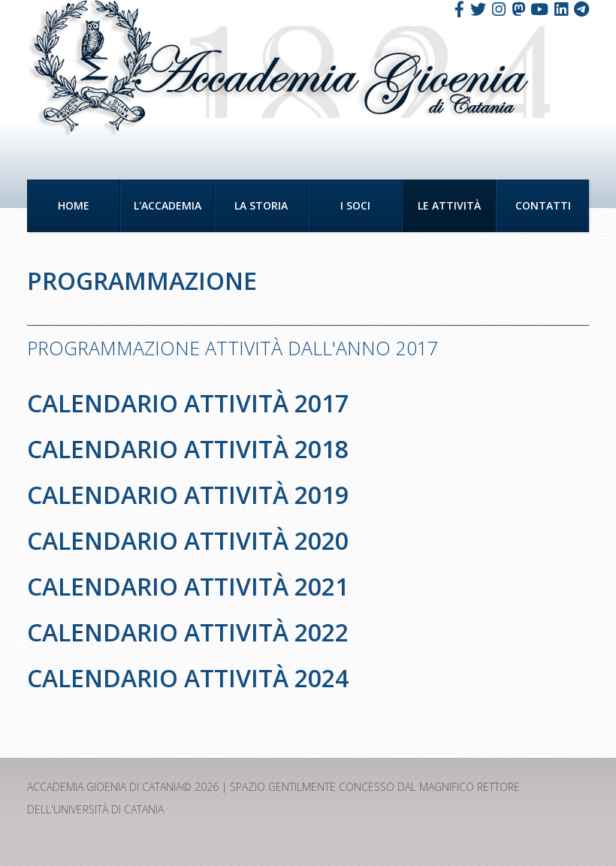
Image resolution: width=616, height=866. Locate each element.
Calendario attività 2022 (188, 632)
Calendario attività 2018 (188, 449)
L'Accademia (168, 205)
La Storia (261, 205)
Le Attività (449, 205)
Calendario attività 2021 (188, 586)
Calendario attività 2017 (188, 403)
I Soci (355, 205)
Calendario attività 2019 (188, 495)
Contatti (543, 205)
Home (74, 205)
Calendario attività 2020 (188, 540)
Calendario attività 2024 (188, 678)
